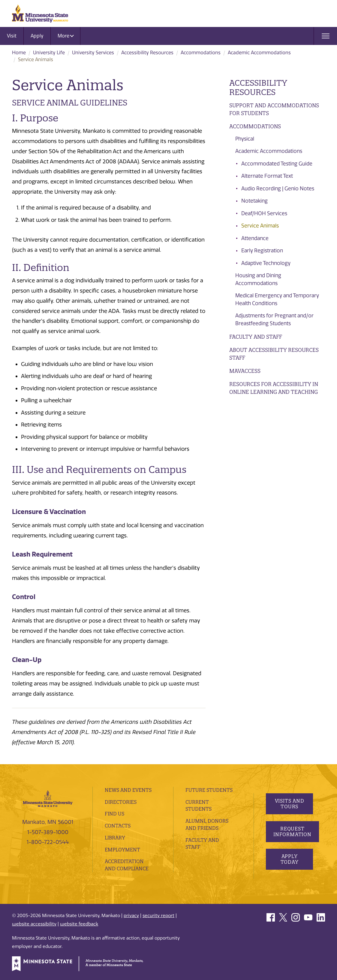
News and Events (128, 790)
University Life (49, 53)
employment (122, 850)
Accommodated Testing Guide (277, 164)
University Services (93, 53)
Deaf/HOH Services (264, 213)
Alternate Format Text (267, 176)
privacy (131, 916)
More (66, 36)
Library (115, 838)
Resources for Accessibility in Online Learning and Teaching (274, 388)
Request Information (292, 832)
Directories (121, 802)
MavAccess (245, 371)
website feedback (79, 924)
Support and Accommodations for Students (274, 109)
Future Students (209, 790)
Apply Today (289, 859)
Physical (245, 139)
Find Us (114, 814)
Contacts (118, 826)
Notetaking (254, 201)
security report (158, 916)
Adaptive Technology (266, 263)
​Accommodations (201, 53)
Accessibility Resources (147, 53)
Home (19, 53)
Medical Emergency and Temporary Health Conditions (277, 299)
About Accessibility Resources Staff (274, 354)
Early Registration (262, 251)
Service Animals (260, 226)
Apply (37, 36)
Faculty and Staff (256, 337)
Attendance (255, 238)
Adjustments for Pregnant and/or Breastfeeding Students (274, 319)
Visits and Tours (289, 804)
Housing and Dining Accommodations (258, 279)
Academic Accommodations (259, 53)
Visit (12, 36)
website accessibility (34, 924)
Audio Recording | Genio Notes (278, 189)
